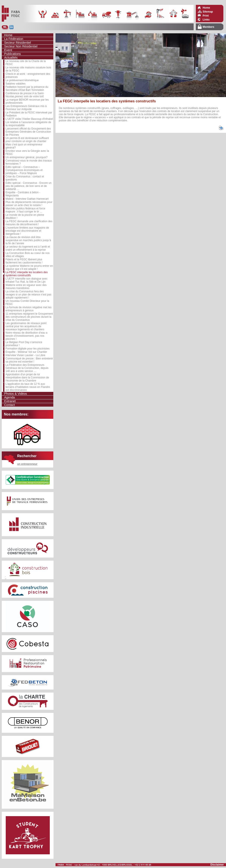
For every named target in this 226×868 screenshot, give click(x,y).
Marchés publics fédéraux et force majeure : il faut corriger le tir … (25, 210)
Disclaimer (217, 865)
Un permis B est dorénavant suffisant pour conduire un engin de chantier (27, 140)
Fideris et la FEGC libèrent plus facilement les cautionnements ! (24, 261)
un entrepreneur (27, 464)
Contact (9, 405)
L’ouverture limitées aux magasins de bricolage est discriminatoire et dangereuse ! (27, 231)
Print (206, 16)
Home (206, 8)
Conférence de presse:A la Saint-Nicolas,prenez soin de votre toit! (25, 95)
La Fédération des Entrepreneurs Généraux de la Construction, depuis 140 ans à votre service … (27, 368)
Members (208, 27)
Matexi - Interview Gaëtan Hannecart (27, 199)
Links (206, 20)
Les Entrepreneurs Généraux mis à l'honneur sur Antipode (26, 108)
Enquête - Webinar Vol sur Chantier (26, 352)
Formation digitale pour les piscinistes (28, 349)
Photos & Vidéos (16, 394)
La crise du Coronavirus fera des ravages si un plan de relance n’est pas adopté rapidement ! (28, 295)
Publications (13, 54)
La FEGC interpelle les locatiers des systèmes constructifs (27, 274)
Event (8, 50)
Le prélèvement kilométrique (22, 80)
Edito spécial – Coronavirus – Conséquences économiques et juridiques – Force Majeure (24, 170)
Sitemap (208, 12)
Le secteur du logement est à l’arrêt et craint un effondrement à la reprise (28, 248)
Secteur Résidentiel (18, 43)
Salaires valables (16, 84)
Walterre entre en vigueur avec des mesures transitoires (26, 287)
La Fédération (14, 39)
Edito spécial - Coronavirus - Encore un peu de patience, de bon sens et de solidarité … (29, 186)
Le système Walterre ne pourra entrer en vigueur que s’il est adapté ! (29, 267)
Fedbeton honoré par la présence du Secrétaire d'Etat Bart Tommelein (27, 88)
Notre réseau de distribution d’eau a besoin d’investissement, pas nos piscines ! (26, 336)
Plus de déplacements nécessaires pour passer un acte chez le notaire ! (29, 204)
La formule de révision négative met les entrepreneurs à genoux (29, 309)
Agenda (9, 397)
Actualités (11, 58)
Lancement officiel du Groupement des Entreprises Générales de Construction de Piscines (28, 132)
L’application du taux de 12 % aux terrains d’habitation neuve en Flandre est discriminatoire (28, 387)
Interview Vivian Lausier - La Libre (25, 355)
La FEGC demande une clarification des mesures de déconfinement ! (29, 223)
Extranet (10, 401)
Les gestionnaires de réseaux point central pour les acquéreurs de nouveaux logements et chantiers (26, 326)
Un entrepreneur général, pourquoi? (27, 157)
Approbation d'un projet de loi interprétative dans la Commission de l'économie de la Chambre (27, 378)
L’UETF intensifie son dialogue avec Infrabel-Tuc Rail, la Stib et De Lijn (27, 280)
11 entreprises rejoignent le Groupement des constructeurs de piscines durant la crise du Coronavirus (29, 317)
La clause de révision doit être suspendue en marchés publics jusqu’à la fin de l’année (28, 240)
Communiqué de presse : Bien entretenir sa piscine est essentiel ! (29, 360)
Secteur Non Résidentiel (21, 46)
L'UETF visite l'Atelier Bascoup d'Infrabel (29, 119)
